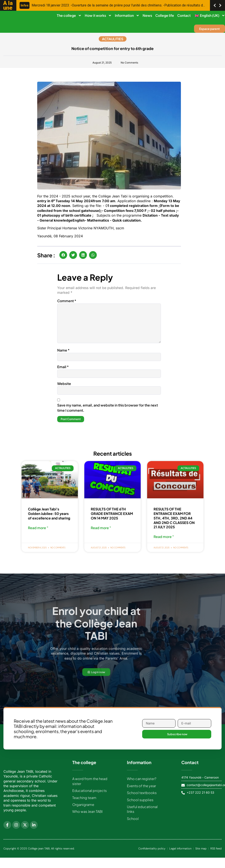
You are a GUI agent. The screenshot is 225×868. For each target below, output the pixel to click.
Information (127, 16)
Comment (67, 301)
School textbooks (142, 797)
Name (63, 353)
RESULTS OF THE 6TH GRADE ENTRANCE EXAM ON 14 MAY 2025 (112, 518)
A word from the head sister (90, 786)
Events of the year (141, 791)
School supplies (140, 805)
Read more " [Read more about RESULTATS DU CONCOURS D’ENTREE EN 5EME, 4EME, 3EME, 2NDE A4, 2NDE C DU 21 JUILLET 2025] (164, 541)
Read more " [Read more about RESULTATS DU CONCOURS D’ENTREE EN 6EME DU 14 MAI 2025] (101, 532)
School (133, 823)
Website (64, 387)
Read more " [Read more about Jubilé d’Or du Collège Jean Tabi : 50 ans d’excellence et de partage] (38, 532)
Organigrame (83, 809)
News (147, 15)
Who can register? (142, 783)
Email (63, 370)
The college (69, 16)
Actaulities (113, 40)
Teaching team (84, 802)
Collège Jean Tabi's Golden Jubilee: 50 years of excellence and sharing (49, 518)
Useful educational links (142, 814)
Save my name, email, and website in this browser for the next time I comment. (108, 411)
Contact (184, 15)
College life (165, 15)
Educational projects (89, 795)
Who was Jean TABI (87, 816)
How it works (98, 16)
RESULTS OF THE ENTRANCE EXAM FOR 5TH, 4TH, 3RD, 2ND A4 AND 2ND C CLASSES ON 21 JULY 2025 (174, 522)
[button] (63, 255)
